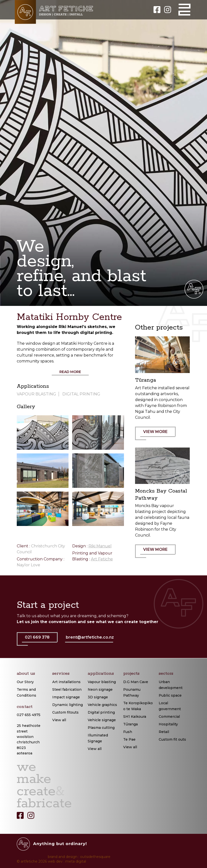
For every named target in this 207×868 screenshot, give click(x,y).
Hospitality (168, 724)
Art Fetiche (102, 559)
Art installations (66, 682)
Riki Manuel (100, 546)
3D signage (98, 697)
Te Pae (129, 739)
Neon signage (100, 689)
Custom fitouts (65, 712)
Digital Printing (81, 394)
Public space (170, 695)
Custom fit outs (172, 739)
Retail (164, 732)
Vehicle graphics (102, 705)
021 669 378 (40, 640)
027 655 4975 (29, 715)
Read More (70, 372)
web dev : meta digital (67, 861)
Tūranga (130, 724)
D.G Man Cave (136, 682)
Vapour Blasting (36, 394)
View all (59, 720)
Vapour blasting (102, 682)
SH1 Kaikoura (135, 717)
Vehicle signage (102, 720)
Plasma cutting (101, 728)
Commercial (169, 717)
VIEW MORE (158, 435)
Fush (128, 732)
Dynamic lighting (68, 705)
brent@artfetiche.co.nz (90, 637)
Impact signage (66, 697)
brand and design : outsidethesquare (79, 857)
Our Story (25, 682)
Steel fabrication (67, 689)
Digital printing (101, 712)
